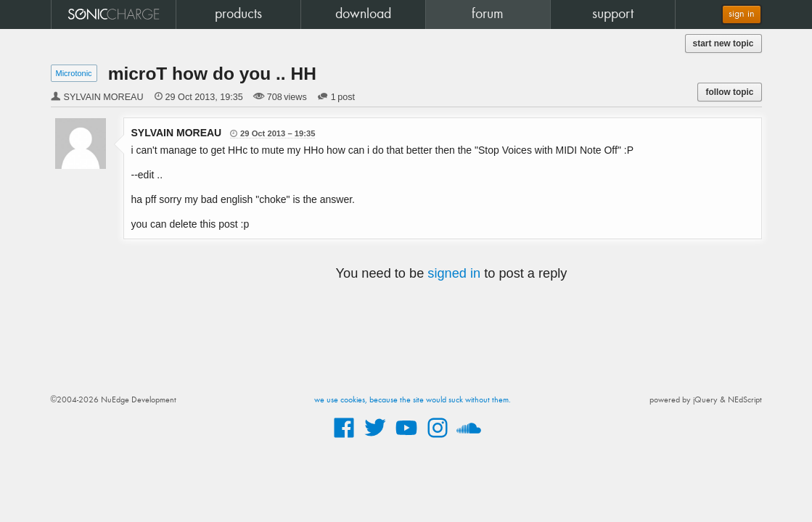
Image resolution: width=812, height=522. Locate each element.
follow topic (729, 92)
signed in (454, 273)
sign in (742, 14)
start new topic (723, 43)
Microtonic (74, 73)
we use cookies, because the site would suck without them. (413, 400)
